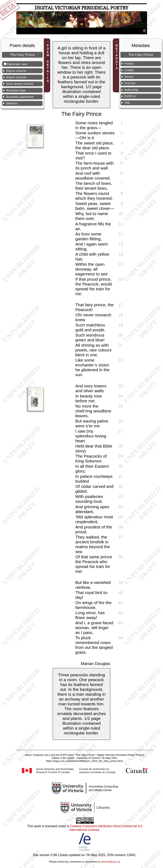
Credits (129, 70)
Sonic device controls (20, 84)
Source (129, 77)
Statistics (12, 103)
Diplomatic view (17, 64)
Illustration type (16, 90)
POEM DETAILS (48, 63)
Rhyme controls (16, 77)
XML (127, 103)
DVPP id (130, 96)
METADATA (117, 57)
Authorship (131, 90)
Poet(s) (129, 64)
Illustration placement (20, 97)
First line (130, 83)
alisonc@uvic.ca (111, 862)
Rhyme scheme (16, 71)
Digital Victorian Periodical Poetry (81, 8)
